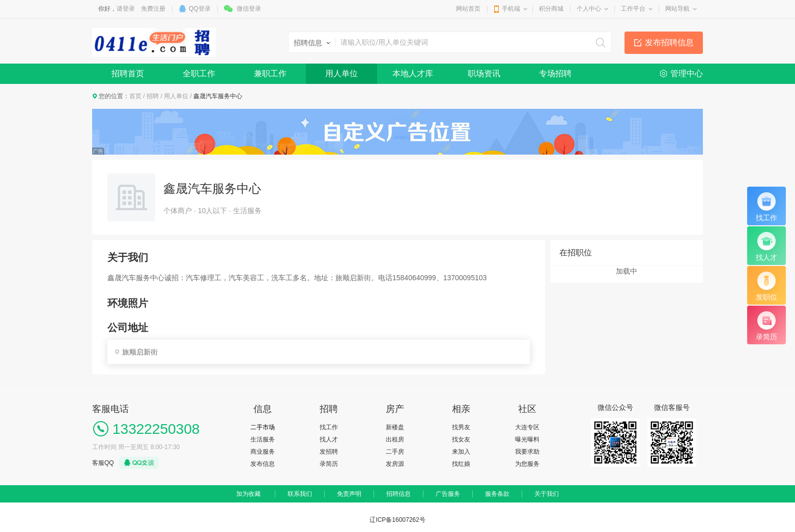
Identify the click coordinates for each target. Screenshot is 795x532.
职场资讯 (484, 73)
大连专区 (527, 427)
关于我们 (547, 494)
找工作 (329, 427)
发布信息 (263, 464)
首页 (135, 96)
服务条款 (497, 494)
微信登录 (249, 9)
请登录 (126, 9)
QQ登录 (200, 9)
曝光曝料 (527, 439)
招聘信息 (399, 494)
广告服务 (448, 494)
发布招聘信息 (669, 42)
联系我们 (300, 494)
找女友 (461, 439)
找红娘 (461, 464)
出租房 (395, 439)
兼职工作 (270, 73)
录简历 (329, 464)
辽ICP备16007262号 (397, 520)
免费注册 (153, 9)
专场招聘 (555, 73)
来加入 (461, 452)
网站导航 (677, 9)
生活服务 (263, 439)
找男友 (461, 427)
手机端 (511, 9)
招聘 (153, 96)
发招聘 (329, 452)
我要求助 (527, 452)
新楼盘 (395, 427)
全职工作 (199, 73)
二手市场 (263, 427)
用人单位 (342, 73)
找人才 (329, 439)
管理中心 (687, 73)
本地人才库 (413, 73)
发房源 (395, 464)
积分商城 (551, 9)
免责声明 (349, 494)
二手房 (395, 452)
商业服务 (263, 452)
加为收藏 (248, 494)
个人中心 (589, 9)
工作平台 (633, 9)
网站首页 (468, 9)
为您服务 (527, 464)
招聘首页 (128, 73)
